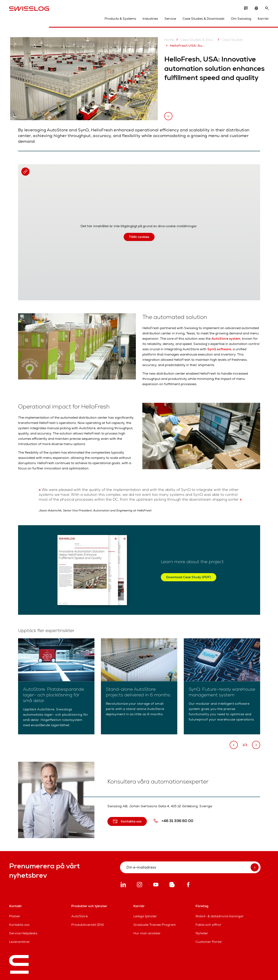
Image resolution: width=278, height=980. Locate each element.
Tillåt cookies (139, 237)
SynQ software (219, 349)
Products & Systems (120, 19)
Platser (15, 916)
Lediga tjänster (145, 916)
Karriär (263, 19)
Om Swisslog (241, 19)
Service (170, 19)
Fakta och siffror (208, 925)
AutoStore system (226, 339)
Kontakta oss (19, 925)
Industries (150, 19)
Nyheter (202, 933)
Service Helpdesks (23, 933)
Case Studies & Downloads (203, 19)
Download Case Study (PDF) (189, 577)
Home (169, 40)
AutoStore (80, 916)
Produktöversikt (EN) (88, 925)
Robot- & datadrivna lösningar (220, 916)
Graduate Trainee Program (155, 925)
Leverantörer (19, 942)
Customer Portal (209, 942)
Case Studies (230, 40)
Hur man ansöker (147, 933)
